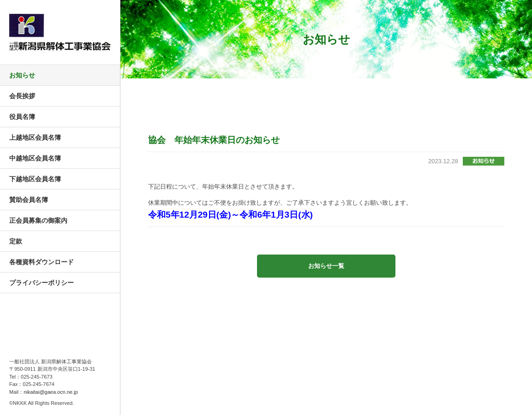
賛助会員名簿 (29, 200)
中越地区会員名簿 (35, 158)
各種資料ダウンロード (42, 262)
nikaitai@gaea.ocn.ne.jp (51, 392)
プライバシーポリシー (42, 283)
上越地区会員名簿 (35, 137)
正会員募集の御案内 (38, 220)
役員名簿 (22, 117)
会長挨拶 (22, 96)
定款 (16, 241)
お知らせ (22, 75)
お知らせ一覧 (326, 266)
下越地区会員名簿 (35, 179)
